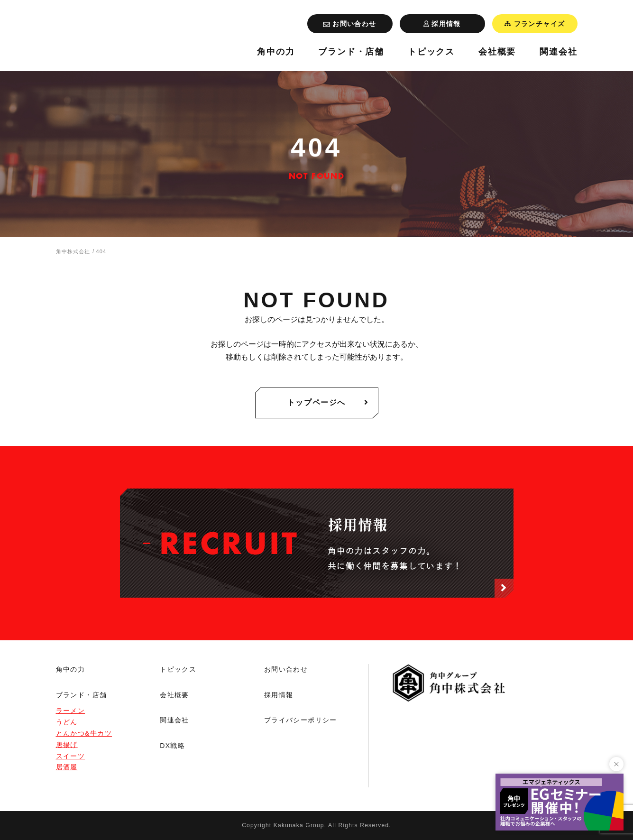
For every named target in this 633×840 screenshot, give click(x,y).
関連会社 (558, 52)
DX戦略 (172, 746)
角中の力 (276, 52)
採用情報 (279, 695)
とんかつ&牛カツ (84, 733)
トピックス (431, 52)
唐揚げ (67, 745)
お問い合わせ (286, 669)
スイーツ (71, 756)
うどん (67, 722)
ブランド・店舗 (351, 52)
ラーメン (71, 711)
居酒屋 (67, 767)
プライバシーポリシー (301, 720)
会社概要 (497, 52)
